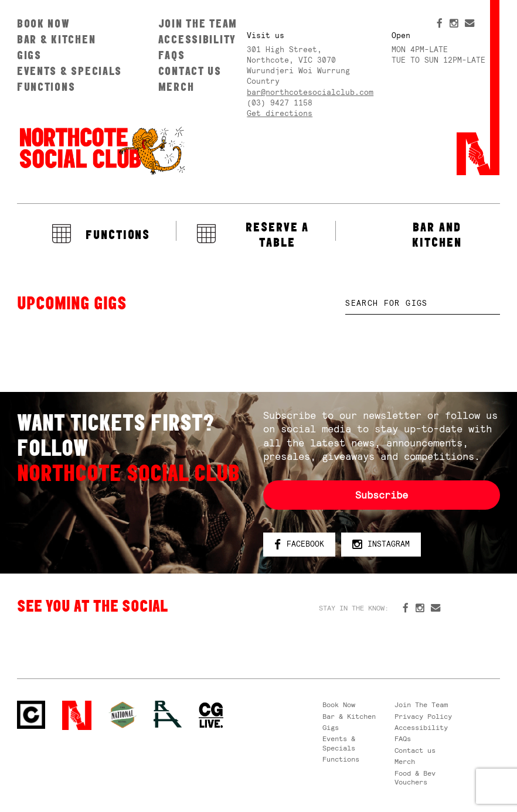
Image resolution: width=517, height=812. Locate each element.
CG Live (211, 716)
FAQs (172, 55)
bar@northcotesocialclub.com (310, 92)
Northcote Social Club (101, 150)
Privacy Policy (423, 717)
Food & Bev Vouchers (415, 778)
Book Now (44, 23)
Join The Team (198, 23)
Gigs (29, 55)
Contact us (190, 71)
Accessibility (197, 39)
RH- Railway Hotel (168, 714)
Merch (176, 87)
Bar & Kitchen (56, 39)
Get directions (280, 113)
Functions (46, 87)
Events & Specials (69, 71)
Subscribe (382, 495)
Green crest (123, 715)
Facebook (299, 545)
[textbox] (423, 303)
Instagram (381, 545)
